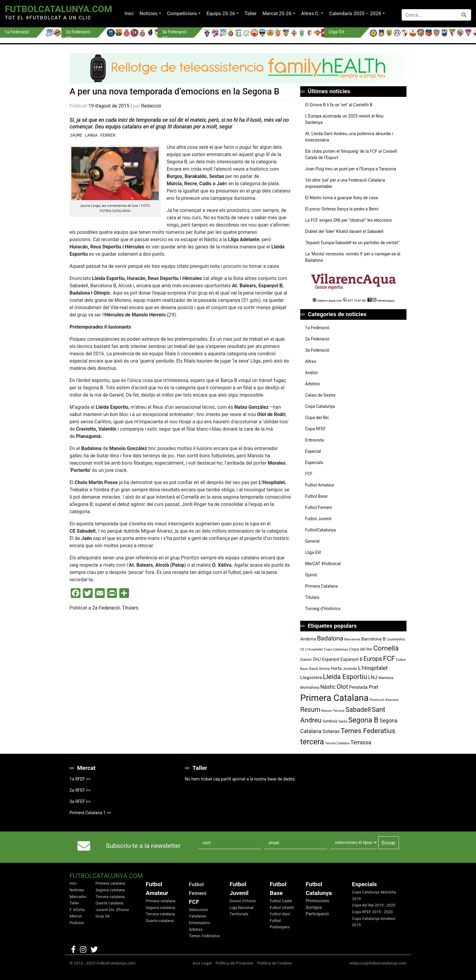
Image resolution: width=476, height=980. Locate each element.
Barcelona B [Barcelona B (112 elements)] (373, 639)
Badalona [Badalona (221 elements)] (330, 638)
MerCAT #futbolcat (323, 564)
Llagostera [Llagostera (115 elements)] (311, 678)
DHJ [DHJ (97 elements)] (317, 659)
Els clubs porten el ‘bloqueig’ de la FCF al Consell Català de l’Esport (351, 154)
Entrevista (314, 440)
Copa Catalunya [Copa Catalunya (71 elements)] (336, 649)
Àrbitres (313, 384)
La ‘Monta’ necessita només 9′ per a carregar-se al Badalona (353, 257)
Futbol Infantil (282, 908)
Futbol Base (316, 496)
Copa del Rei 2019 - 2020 (374, 905)
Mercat (76, 916)
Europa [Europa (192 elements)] (373, 659)
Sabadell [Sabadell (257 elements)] (358, 710)
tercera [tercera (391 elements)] (312, 742)
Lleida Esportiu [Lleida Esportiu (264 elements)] (345, 677)
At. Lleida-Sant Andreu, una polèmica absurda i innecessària (349, 137)
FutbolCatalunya (320, 530)
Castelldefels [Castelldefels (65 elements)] (396, 639)
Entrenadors (199, 923)
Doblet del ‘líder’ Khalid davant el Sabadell (344, 231)
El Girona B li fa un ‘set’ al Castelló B (339, 105)
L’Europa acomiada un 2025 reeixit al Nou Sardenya (344, 119)
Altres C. (310, 14)
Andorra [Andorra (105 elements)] (308, 639)
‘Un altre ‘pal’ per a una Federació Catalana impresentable (345, 183)
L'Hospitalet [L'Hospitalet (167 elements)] (373, 668)
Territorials (239, 914)
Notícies (148, 14)
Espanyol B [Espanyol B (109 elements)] (351, 659)
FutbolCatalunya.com (58, 9)
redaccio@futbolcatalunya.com (378, 963)
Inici (129, 14)
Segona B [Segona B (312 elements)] (363, 720)
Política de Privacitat (234, 963)
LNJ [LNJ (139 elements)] (373, 677)
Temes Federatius (204, 936)
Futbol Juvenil (318, 519)
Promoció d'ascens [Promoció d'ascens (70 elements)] (384, 700)
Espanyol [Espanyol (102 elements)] (331, 659)
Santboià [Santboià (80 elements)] (330, 721)
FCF (309, 474)
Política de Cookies (275, 963)
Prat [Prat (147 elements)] (373, 687)
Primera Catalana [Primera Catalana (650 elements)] (334, 698)
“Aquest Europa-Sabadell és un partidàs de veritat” (352, 243)
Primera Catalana (321, 586)
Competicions (182, 14)
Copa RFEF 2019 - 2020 (372, 912)
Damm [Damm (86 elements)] (306, 659)
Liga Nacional (241, 908)
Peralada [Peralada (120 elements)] (358, 687)
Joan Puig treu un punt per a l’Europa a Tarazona (351, 169)
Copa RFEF (315, 429)
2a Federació (106, 608)
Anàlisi (311, 373)
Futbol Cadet (281, 901)
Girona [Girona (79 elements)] (325, 669)
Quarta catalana (110, 903)
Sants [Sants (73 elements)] (343, 721)
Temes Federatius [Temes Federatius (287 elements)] (368, 731)
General (312, 541)
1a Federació (317, 328)
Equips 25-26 (221, 14)
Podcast (77, 923)
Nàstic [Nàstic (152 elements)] (328, 687)
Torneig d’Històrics (323, 609)
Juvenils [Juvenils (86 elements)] (350, 669)
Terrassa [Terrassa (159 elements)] (361, 742)
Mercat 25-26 (277, 14)
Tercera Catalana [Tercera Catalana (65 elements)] (337, 743)
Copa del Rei (317, 418)
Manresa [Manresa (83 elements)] (386, 678)
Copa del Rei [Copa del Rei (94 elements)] (361, 649)
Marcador (78, 897)
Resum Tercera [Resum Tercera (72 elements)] (333, 711)
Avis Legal (202, 963)
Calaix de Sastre (320, 395)
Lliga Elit (313, 552)
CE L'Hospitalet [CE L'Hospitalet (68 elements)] (312, 649)
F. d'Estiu (77, 910)
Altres (311, 361)
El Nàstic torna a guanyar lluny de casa (342, 198)
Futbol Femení (319, 507)
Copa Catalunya (320, 406)
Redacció (151, 106)
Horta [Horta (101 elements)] (336, 668)
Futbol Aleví (280, 914)
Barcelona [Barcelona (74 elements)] (352, 639)
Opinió (311, 575)
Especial (313, 451)
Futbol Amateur (320, 485)
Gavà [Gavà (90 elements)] (313, 669)
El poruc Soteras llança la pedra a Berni (342, 209)
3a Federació (317, 350)
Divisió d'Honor (243, 901)
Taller (250, 14)
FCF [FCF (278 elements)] (389, 659)
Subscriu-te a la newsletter (143, 846)
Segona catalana (110, 890)
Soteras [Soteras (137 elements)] (331, 731)
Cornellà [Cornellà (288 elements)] (386, 648)
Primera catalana (110, 883)
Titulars (130, 608)
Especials (314, 463)
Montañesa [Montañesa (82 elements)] (310, 687)
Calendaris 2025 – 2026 (355, 14)
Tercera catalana (110, 897)
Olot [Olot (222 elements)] (342, 687)
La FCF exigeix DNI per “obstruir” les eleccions (348, 220)
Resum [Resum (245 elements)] (310, 710)
